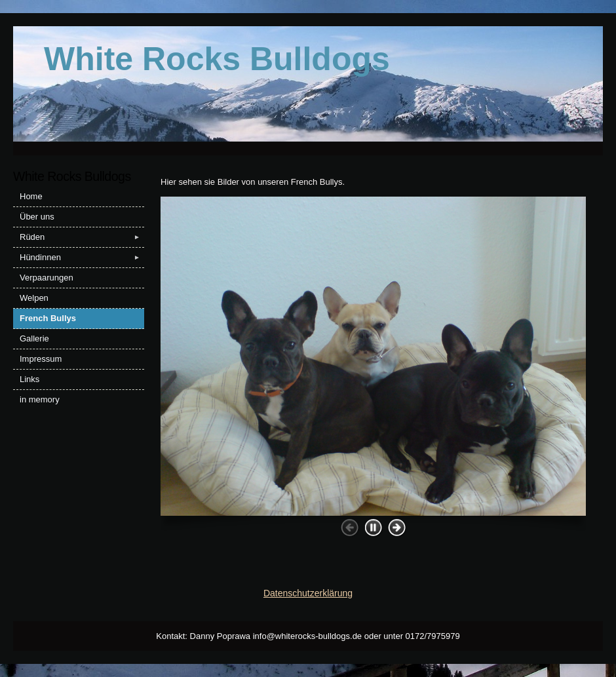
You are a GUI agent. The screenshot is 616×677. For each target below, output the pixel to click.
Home (31, 196)
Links (29, 379)
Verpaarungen (47, 278)
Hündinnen (82, 258)
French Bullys (48, 318)
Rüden (82, 237)
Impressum (41, 359)
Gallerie (34, 338)
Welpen (34, 298)
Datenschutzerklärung (308, 593)
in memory (40, 399)
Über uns (37, 217)
